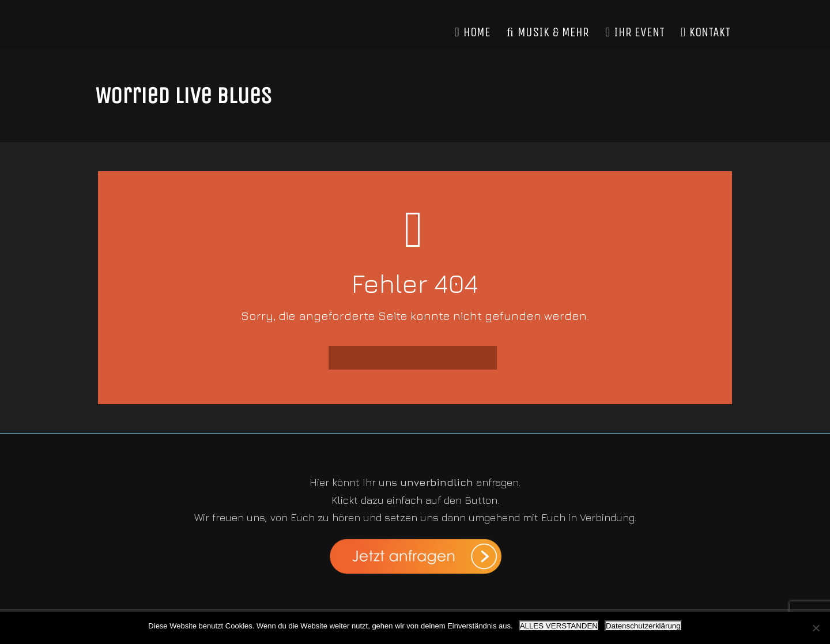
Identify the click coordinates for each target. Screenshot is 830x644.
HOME (473, 32)
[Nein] (816, 628)
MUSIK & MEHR (548, 32)
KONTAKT (705, 32)
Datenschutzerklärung (643, 626)
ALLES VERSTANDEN (559, 626)
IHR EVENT (635, 32)
